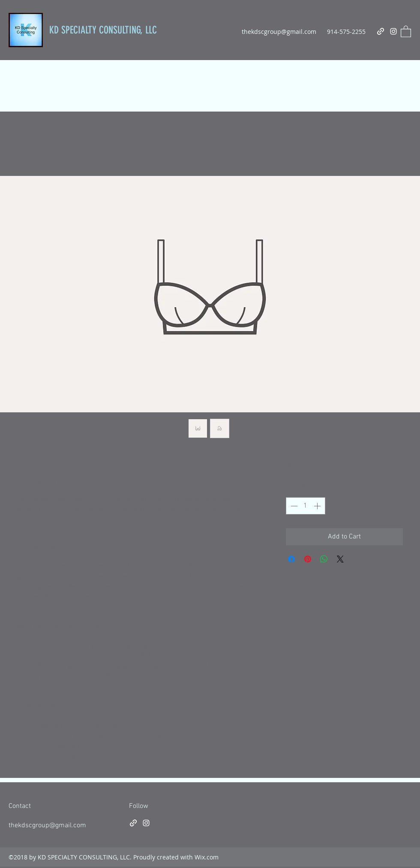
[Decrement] (293, 506)
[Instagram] (393, 31)
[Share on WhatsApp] (324, 559)
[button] (406, 31)
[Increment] (318, 506)
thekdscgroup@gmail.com (279, 32)
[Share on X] (340, 559)
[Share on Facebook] (291, 559)
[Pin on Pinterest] (308, 559)
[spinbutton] (306, 506)
